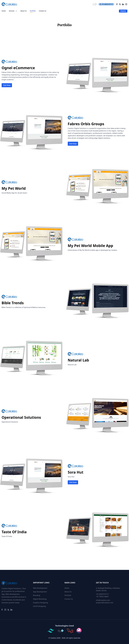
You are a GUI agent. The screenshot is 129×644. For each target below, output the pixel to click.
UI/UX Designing (39, 606)
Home (4, 11)
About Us (24, 11)
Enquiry (123, 11)
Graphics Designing (41, 603)
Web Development (40, 588)
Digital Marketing (40, 599)
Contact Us (43, 11)
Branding (37, 595)
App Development (40, 592)
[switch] (95, 4)
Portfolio (33, 11)
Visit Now (7, 85)
